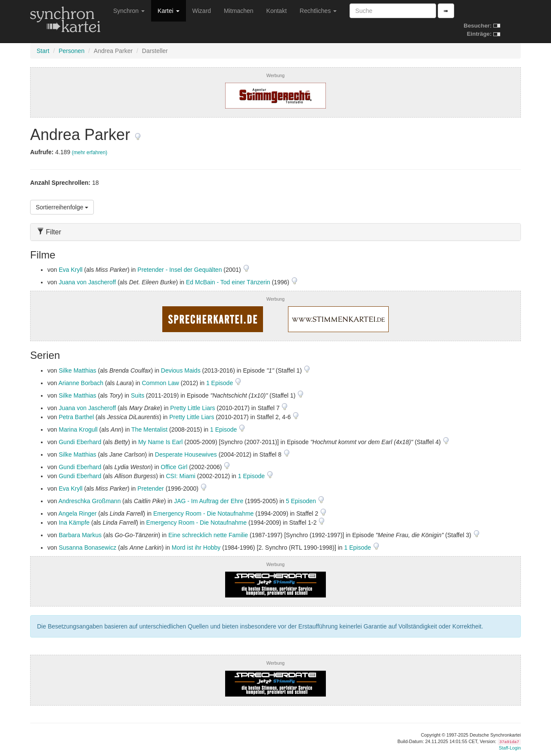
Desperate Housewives (186, 454)
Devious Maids (181, 370)
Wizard (202, 11)
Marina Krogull (78, 429)
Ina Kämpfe (74, 523)
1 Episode (220, 383)
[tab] (275, 232)
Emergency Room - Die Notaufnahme (203, 513)
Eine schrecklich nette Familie (208, 535)
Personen (71, 51)
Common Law (161, 383)
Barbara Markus (80, 535)
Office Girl (174, 467)
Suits (138, 395)
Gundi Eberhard (80, 442)
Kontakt (277, 11)
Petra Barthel (76, 417)
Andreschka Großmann (90, 501)
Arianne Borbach (81, 383)
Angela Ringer (78, 513)
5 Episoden (302, 501)
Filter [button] (49, 232)
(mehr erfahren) (90, 152)
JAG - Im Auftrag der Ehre (209, 501)
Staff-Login (510, 748)
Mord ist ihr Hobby (196, 548)
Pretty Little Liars (192, 408)
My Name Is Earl (160, 442)
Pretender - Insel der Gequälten (180, 270)
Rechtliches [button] (318, 11)
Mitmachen (238, 11)
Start (43, 51)
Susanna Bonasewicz (87, 548)
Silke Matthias (77, 370)
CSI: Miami (181, 476)
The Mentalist (149, 429)
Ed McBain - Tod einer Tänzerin (228, 282)
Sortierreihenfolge (62, 207)
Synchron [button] (129, 11)
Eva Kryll (70, 270)
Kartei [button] (168, 11)
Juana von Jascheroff (87, 282)
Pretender (150, 488)
